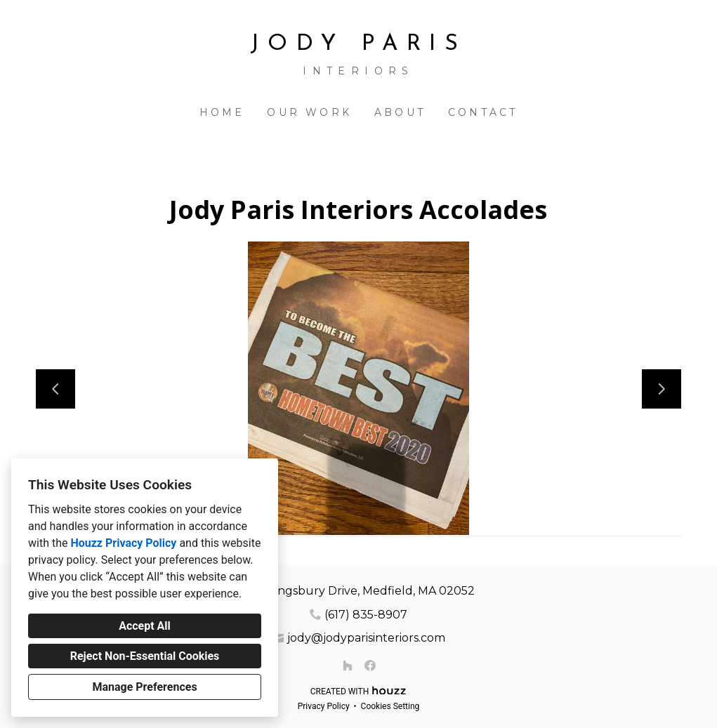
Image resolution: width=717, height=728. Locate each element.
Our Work (309, 112)
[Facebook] (370, 666)
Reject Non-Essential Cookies (145, 656)
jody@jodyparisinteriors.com (366, 638)
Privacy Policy (324, 706)
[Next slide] (662, 389)
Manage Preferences (144, 687)
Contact (483, 112)
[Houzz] (348, 666)
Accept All (145, 626)
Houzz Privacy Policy (123, 543)
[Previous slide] (55, 389)
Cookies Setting (390, 706)
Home (222, 112)
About (400, 112)
